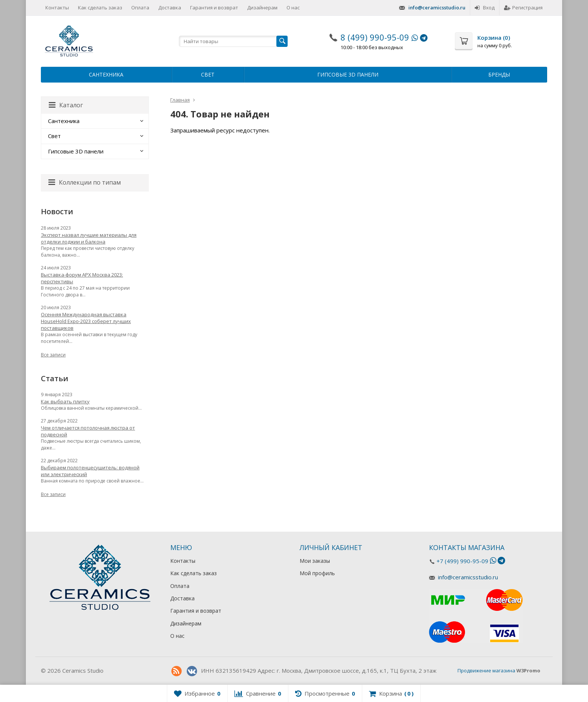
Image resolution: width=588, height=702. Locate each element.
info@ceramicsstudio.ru (437, 8)
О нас (293, 8)
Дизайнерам (262, 8)
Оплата (140, 8)
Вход (485, 8)
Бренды (499, 74)
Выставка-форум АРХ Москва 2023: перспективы (82, 278)
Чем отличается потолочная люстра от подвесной (88, 431)
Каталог (66, 105)
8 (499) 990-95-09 (375, 37)
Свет (208, 74)
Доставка (170, 8)
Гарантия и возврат (214, 8)
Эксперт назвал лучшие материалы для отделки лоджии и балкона (89, 238)
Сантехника (106, 74)
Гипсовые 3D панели (348, 74)
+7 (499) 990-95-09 (462, 561)
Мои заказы (315, 561)
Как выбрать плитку (65, 401)
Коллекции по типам (85, 182)
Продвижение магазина (486, 670)
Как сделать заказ (100, 8)
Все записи (53, 355)
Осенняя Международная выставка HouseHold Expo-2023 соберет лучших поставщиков (86, 321)
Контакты (57, 8)
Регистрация (523, 8)
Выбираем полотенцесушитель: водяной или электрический (90, 471)
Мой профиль (317, 573)
